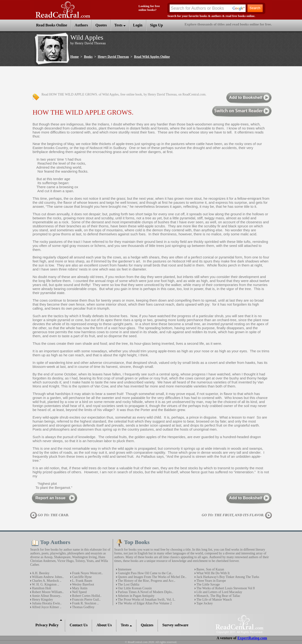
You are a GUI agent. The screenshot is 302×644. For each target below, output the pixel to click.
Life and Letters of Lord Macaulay (219, 592)
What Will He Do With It (213, 573)
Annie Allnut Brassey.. (46, 596)
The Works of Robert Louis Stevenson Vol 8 (225, 588)
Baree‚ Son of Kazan (210, 569)
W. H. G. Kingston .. (45, 584)
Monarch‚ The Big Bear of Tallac (218, 596)
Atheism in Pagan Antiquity (136, 596)
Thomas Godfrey (83, 607)
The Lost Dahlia (128, 584)
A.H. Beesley (40, 573)
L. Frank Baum (82, 581)
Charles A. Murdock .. (46, 581)
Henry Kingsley (42, 600)
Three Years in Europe (211, 581)
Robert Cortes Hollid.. (86, 596)
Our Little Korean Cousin (134, 588)
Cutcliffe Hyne (82, 577)
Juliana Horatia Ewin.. (46, 603)
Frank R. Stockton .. (85, 603)
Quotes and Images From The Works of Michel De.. (152, 577)
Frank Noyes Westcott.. (87, 573)
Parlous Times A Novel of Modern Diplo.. (145, 592)
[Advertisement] (116, 80)
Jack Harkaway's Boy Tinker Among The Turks (227, 577)
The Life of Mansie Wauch (214, 600)
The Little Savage (208, 584)
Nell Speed (79, 592)
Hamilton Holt (41, 588)
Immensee (124, 569)
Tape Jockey (204, 603)
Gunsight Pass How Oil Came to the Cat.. (145, 573)
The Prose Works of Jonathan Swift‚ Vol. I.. (146, 600)
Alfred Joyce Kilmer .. (46, 607)
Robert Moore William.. (47, 592)
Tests (120, 25)
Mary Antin (79, 588)
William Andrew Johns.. (48, 577)
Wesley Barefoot (83, 584)
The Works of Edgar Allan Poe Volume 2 (144, 603)
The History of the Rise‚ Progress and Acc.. (146, 581)
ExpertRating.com (252, 638)
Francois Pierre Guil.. (86, 600)
